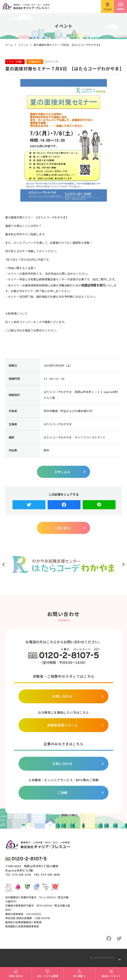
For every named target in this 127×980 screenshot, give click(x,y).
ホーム (9, 45)
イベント (23, 45)
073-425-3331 (22, 874)
